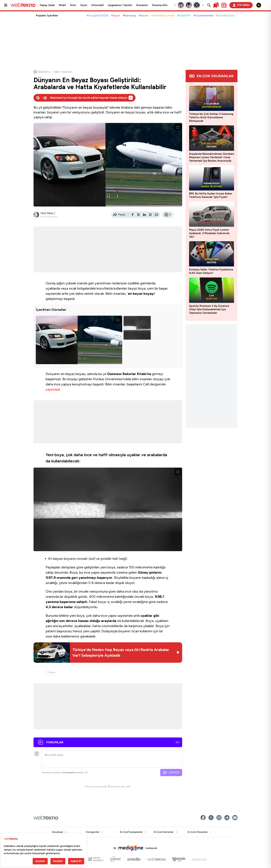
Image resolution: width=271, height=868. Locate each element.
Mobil (62, 5)
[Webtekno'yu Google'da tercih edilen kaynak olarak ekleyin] (85, 98)
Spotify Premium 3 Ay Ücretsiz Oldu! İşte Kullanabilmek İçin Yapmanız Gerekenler (209, 309)
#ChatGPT (184, 15)
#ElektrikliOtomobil (163, 15)
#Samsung (129, 15)
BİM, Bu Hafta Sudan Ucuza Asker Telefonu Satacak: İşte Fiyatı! (211, 195)
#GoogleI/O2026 (97, 15)
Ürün (73, 5)
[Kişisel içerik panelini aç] (224, 5)
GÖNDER (171, 773)
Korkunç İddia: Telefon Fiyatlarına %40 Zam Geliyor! (211, 271)
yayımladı (53, 389)
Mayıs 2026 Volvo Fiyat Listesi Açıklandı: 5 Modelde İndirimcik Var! (209, 233)
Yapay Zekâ (47, 5)
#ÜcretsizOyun (226, 15)
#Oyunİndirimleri (204, 15)
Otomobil (97, 5)
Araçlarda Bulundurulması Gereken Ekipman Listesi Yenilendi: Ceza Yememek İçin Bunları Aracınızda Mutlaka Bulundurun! (212, 157)
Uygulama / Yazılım (120, 5)
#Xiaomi (143, 15)
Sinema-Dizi (160, 5)
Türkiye (51, 672)
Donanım (142, 5)
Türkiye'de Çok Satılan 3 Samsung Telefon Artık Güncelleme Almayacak (211, 117)
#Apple (116, 15)
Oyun (84, 5)
